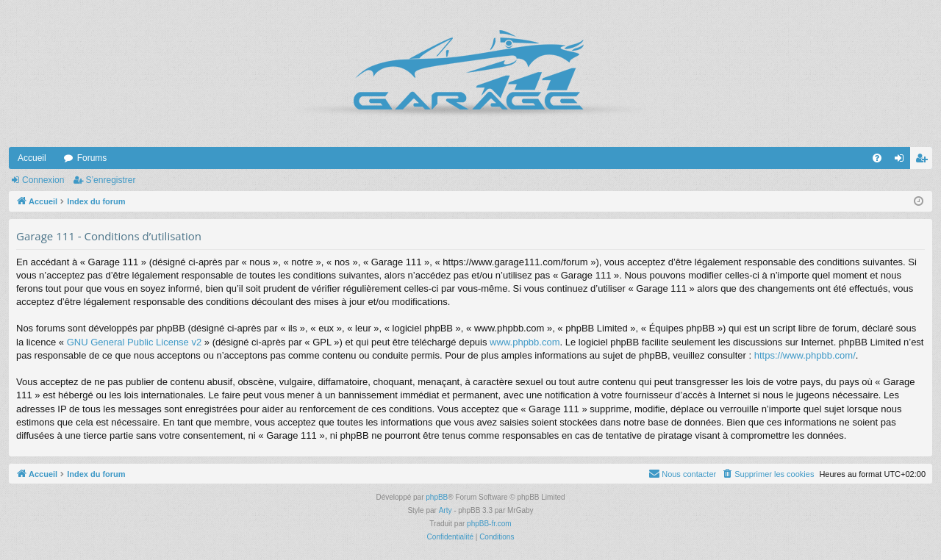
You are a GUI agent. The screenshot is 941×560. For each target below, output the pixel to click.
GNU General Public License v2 (135, 342)
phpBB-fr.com (489, 524)
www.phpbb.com (525, 342)
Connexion (43, 180)
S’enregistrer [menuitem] (924, 161)
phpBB (437, 497)
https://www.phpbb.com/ (805, 355)
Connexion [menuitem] (902, 161)
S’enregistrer (110, 180)
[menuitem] (877, 158)
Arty (446, 510)
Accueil (32, 158)
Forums (92, 158)
